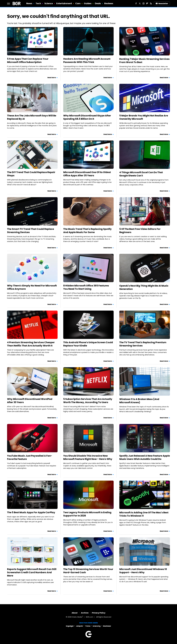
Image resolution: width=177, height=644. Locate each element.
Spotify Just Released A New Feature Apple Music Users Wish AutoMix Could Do (145, 457)
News (29, 3)
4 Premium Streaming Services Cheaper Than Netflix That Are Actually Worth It (31, 344)
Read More (52, 78)
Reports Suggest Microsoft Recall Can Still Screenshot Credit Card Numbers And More (32, 572)
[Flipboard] (147, 3)
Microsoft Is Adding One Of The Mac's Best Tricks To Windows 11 (144, 514)
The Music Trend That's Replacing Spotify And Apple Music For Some (87, 231)
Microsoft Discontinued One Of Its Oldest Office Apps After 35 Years (87, 174)
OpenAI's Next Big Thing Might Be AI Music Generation (144, 287)
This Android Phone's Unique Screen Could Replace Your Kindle (88, 344)
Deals (98, 3)
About (75, 613)
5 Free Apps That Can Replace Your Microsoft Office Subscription (28, 60)
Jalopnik (79, 626)
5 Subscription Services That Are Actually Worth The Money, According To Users (88, 401)
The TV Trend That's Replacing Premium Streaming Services (143, 344)
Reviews (109, 3)
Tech (38, 3)
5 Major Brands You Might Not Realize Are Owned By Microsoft (144, 117)
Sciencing (97, 626)
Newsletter (162, 4)
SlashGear (107, 626)
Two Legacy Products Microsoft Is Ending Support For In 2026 (87, 514)
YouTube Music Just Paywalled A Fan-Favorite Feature (30, 457)
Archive (85, 613)
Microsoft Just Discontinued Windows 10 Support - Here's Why (143, 571)
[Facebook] (136, 3)
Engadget (70, 626)
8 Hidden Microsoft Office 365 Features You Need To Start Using (86, 287)
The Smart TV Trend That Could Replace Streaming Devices (31, 231)
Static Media (77, 617)
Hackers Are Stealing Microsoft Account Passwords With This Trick (87, 60)
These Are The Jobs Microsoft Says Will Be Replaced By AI (32, 117)
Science (49, 3)
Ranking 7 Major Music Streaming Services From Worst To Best (144, 61)
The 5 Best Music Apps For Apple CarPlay (31, 512)
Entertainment (64, 3)
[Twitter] (140, 3)
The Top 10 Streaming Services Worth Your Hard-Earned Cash (88, 571)
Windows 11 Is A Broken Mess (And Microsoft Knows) (139, 401)
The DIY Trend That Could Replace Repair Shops (31, 174)
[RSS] (151, 3)
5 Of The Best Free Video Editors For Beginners (140, 231)
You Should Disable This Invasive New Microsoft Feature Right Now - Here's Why (88, 457)
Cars (78, 3)
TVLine (88, 626)
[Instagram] (144, 3)
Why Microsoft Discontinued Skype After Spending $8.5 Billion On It (87, 117)
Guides (88, 3)
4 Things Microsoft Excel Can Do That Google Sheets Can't (141, 174)
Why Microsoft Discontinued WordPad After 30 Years (30, 401)
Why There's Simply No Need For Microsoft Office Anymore (32, 287)
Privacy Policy (99, 613)
